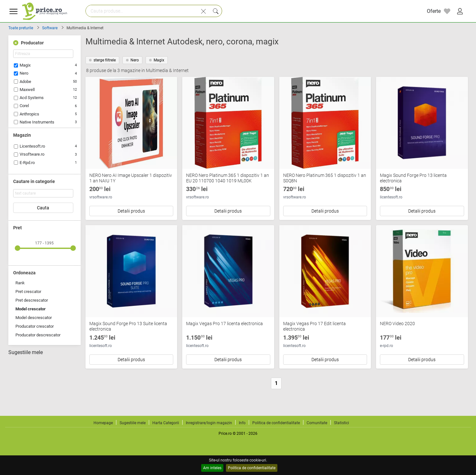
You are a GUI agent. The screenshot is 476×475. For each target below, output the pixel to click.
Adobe (25, 82)
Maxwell (27, 90)
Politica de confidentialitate (252, 468)
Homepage (103, 423)
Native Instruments (37, 122)
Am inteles (212, 468)
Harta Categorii (166, 423)
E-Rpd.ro (27, 163)
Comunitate (317, 423)
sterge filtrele (102, 60)
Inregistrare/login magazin (209, 423)
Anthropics (29, 114)
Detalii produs (131, 211)
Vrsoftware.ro (32, 154)
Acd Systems (32, 98)
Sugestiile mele (26, 352)
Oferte (434, 11)
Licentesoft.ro (32, 146)
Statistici (341, 423)
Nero (24, 73)
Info (242, 423)
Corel (24, 106)
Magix (25, 65)
